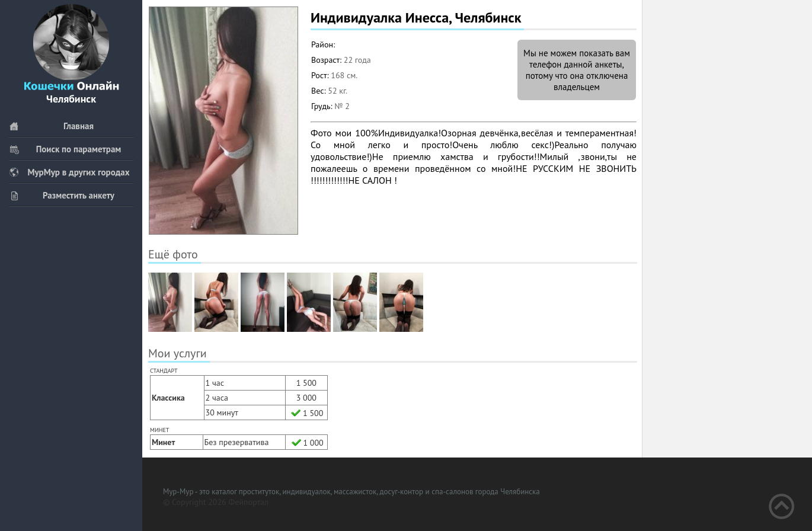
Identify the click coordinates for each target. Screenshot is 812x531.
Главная (51, 126)
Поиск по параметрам (65, 149)
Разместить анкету (62, 195)
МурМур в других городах (69, 172)
